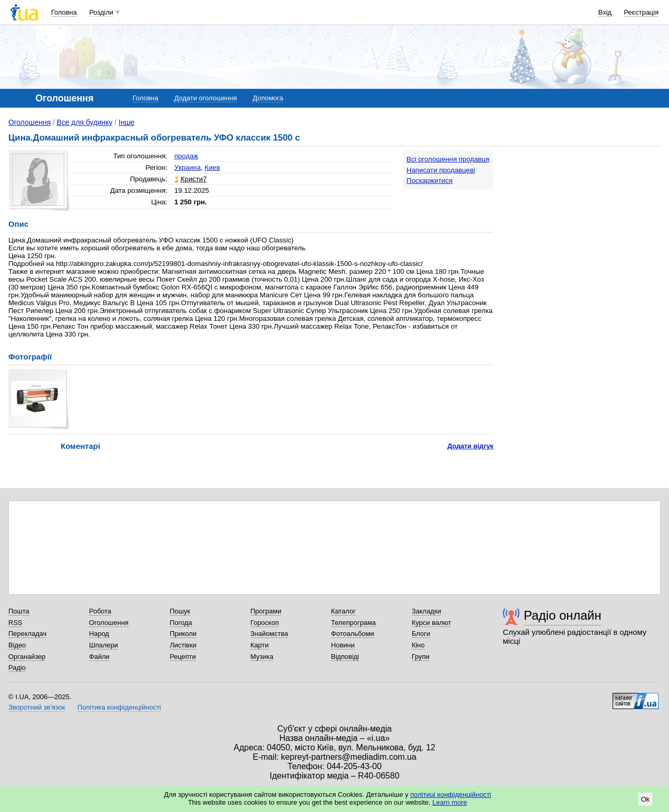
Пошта (19, 611)
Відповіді (345, 657)
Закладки (426, 611)
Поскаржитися (430, 181)
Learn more (449, 802)
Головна (64, 12)
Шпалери (103, 645)
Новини (343, 645)
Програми (266, 611)
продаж (187, 156)
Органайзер (27, 657)
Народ (99, 634)
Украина (188, 167)
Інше (127, 122)
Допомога (268, 98)
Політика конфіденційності (119, 707)
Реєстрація (641, 12)
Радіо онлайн (563, 615)
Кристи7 (194, 179)
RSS (15, 623)
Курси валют (432, 623)
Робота (100, 611)
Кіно (418, 645)
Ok (645, 799)
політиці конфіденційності (451, 794)
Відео (17, 645)
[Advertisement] (582, 215)
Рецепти (183, 657)
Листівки (183, 645)
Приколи (183, 634)
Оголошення (30, 122)
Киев (212, 167)
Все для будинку (85, 122)
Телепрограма (353, 623)
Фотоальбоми (352, 634)
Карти (259, 645)
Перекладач (27, 634)
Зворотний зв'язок (37, 707)
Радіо (17, 668)
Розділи (101, 12)
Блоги (421, 634)
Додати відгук (470, 446)
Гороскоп (264, 623)
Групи (421, 657)
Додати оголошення (205, 98)
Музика (262, 657)
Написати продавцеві (441, 170)
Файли (99, 657)
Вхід (605, 12)
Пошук (180, 611)
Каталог (343, 611)
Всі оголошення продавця (448, 159)
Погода (181, 623)
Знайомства (269, 634)
